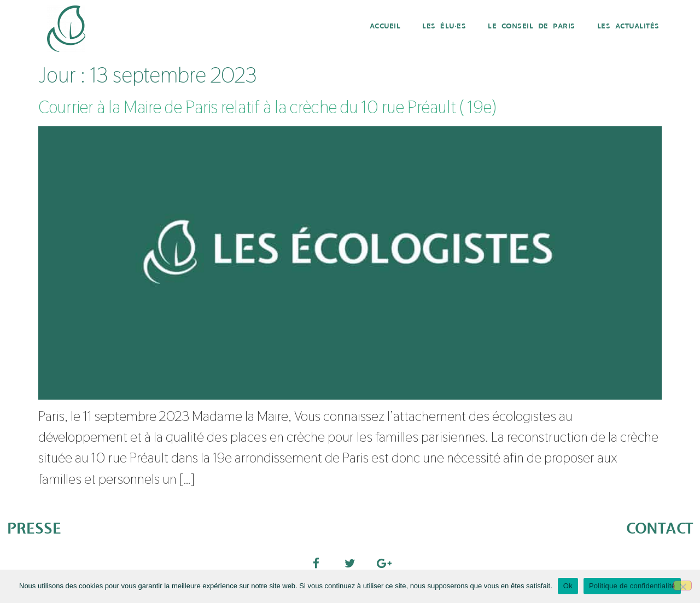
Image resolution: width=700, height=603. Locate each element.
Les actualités (628, 26)
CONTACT (660, 529)
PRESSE (34, 529)
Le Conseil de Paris (532, 26)
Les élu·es (444, 26)
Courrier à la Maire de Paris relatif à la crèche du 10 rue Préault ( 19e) (267, 107)
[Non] (682, 586)
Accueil (385, 26)
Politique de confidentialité (632, 586)
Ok (568, 586)
